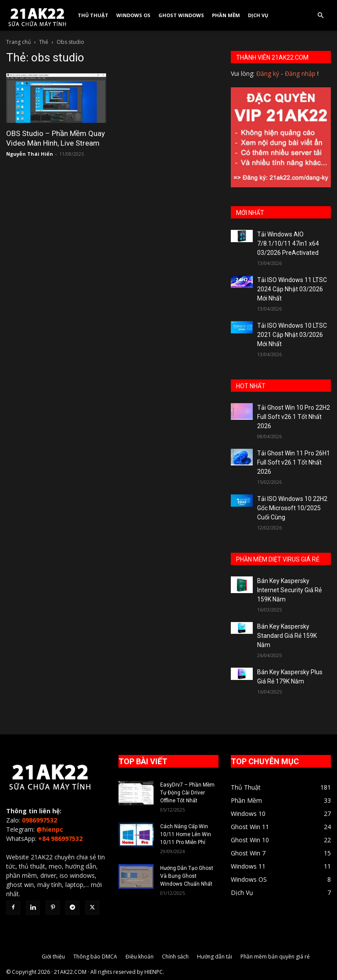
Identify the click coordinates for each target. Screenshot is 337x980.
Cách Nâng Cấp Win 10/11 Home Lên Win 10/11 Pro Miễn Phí (186, 834)
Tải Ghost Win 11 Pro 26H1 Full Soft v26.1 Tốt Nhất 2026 (294, 462)
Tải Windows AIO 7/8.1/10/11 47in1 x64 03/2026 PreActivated (288, 243)
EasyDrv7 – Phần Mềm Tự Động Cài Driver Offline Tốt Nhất (187, 793)
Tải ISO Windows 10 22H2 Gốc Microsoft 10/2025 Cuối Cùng (292, 508)
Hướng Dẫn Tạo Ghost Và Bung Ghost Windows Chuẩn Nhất (187, 876)
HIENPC (154, 972)
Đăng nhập (300, 73)
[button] (320, 16)
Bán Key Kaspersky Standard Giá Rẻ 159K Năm (287, 636)
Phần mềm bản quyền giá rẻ (275, 957)
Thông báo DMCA (95, 957)
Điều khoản (140, 957)
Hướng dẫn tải (215, 957)
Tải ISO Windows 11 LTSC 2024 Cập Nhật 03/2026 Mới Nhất (292, 289)
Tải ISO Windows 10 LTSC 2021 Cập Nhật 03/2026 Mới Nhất (292, 335)
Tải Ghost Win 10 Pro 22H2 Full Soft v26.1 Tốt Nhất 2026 (294, 417)
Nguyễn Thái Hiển (30, 154)
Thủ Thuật (93, 15)
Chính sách (175, 957)
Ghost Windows (181, 15)
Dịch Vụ (258, 15)
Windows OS (133, 15)
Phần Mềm (226, 15)
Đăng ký (268, 73)
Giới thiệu (53, 957)
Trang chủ (18, 42)
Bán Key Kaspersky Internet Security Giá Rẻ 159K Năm (289, 590)
